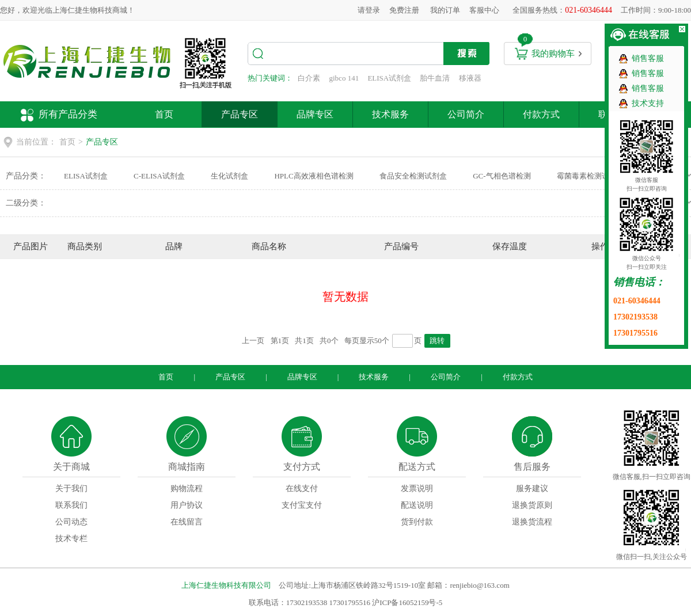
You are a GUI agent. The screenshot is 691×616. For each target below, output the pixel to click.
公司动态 (71, 522)
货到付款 (417, 522)
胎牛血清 (435, 78)
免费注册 (404, 10)
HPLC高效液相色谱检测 (314, 176)
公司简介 (466, 114)
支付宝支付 (302, 505)
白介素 (309, 78)
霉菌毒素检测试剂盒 (591, 176)
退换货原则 (532, 505)
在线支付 (302, 488)
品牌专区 (315, 114)
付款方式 (541, 114)
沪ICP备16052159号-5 (407, 602)
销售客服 (648, 58)
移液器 (470, 78)
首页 (164, 114)
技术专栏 (71, 539)
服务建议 (532, 488)
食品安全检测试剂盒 (413, 176)
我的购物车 (553, 54)
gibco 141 (344, 78)
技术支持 (648, 103)
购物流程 (187, 488)
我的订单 (445, 10)
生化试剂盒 (229, 176)
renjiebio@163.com (479, 585)
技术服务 (390, 114)
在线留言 (187, 522)
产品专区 (240, 114)
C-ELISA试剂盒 (159, 176)
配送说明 (417, 505)
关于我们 (71, 488)
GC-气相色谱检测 (502, 176)
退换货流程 (532, 522)
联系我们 (71, 505)
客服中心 (484, 10)
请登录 (369, 10)
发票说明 (417, 488)
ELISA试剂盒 (389, 78)
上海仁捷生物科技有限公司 (226, 585)
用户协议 (187, 505)
